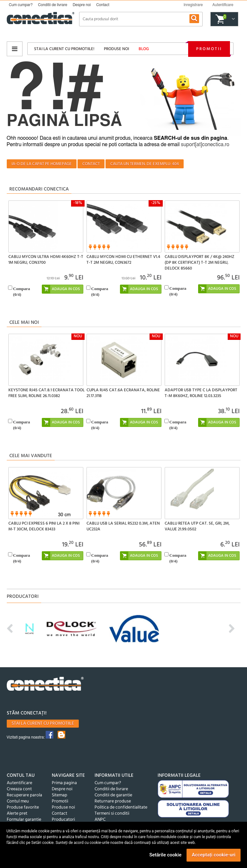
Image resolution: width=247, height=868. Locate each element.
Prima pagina (64, 783)
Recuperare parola (24, 795)
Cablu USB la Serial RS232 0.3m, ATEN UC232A (123, 526)
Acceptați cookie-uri (214, 855)
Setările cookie (165, 855)
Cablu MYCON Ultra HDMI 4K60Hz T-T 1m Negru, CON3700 (46, 260)
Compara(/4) (22, 292)
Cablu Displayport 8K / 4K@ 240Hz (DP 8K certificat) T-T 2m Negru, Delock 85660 (200, 263)
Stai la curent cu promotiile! (64, 49)
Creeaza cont (19, 789)
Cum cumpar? (21, 5)
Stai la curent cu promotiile (43, 724)
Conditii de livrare (53, 5)
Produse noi (116, 49)
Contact (103, 5)
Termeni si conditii (112, 814)
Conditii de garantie (113, 795)
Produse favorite (23, 807)
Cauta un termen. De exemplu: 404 (145, 164)
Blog (144, 49)
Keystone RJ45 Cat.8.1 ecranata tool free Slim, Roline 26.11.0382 (46, 393)
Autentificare (19, 783)
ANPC (100, 820)
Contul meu (18, 801)
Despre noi (82, 5)
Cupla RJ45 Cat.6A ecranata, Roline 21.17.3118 (123, 393)
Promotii (209, 49)
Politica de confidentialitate (121, 807)
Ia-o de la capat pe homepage (42, 164)
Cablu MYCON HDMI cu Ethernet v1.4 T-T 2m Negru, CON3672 (123, 260)
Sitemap (59, 795)
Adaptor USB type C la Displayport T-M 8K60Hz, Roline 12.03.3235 (201, 393)
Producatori (63, 820)
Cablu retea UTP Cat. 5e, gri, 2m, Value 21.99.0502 (197, 526)
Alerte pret (17, 814)
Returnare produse (113, 801)
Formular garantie (24, 820)
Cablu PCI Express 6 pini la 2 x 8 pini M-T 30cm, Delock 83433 (44, 526)
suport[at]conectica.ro (205, 145)
